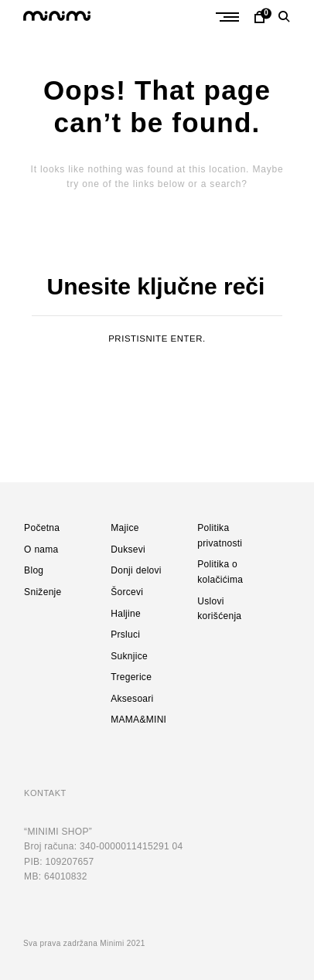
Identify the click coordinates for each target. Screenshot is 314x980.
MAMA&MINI (138, 720)
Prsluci (125, 635)
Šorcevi (127, 592)
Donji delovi (136, 570)
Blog (34, 570)
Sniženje (43, 592)
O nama (41, 550)
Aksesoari (132, 699)
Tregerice (131, 677)
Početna (42, 528)
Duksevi (128, 550)
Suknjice (129, 656)
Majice (125, 528)
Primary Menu (231, 17)
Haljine (126, 614)
